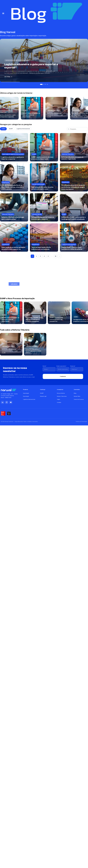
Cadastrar (63, 376)
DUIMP (11, 129)
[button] (3, 13)
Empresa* (73, 366)
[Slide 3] (46, 84)
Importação (26, 393)
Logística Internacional (23, 129)
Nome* (44, 366)
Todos (3, 129)
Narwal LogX (43, 396)
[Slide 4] (48, 84)
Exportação (26, 396)
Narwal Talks (77, 396)
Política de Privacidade (81, 422)
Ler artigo (8, 77)
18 (56, 256)
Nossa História (61, 393)
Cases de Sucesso (79, 399)
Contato (59, 402)
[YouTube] (11, 402)
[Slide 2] (44, 84)
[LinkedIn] (3, 402)
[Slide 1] (41, 84)
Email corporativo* (61, 366)
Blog (75, 393)
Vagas (59, 399)
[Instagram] (7, 402)
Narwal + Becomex (62, 396)
